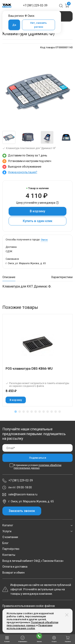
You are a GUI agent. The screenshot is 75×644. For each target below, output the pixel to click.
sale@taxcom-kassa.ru (23, 494)
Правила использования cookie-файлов (29, 606)
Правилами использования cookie (29, 627)
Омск (44, 240)
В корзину (37, 211)
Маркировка (23, 639)
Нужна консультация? (23, 172)
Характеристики (62, 277)
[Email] (37, 448)
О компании (10, 537)
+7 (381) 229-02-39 (35, 5)
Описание (9, 277)
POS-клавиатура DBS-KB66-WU (29, 369)
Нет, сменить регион (38, 25)
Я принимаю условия (37, 467)
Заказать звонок (22, 511)
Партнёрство (11, 549)
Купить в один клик (38, 221)
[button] (16, 412)
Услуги (7, 531)
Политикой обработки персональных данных (32, 624)
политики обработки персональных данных (37, 467)
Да (14, 25)
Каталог (8, 525)
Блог (5, 543)
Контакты (9, 555)
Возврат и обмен (13, 573)
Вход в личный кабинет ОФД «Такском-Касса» (33, 561)
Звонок (39, 638)
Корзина (68, 639)
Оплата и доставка (15, 567)
